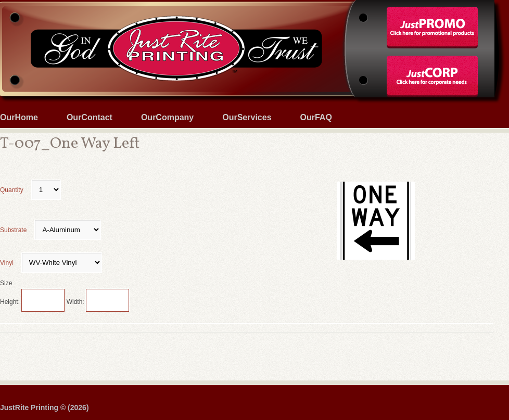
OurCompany (167, 117)
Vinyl (51, 263)
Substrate (50, 230)
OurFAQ (316, 117)
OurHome (19, 117)
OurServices (247, 117)
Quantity (30, 190)
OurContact (90, 117)
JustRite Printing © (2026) (44, 408)
